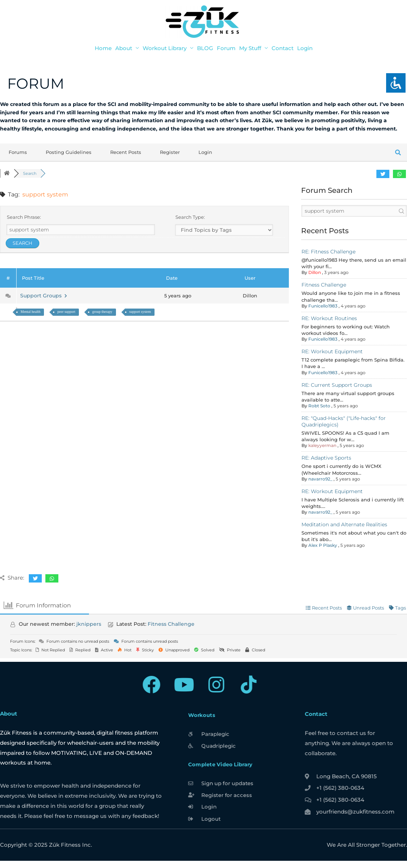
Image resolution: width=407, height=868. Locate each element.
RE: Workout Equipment (332, 351)
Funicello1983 (323, 306)
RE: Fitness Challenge (328, 252)
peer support (66, 312)
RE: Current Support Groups (337, 385)
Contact (283, 48)
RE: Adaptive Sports (326, 458)
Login (305, 48)
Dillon (315, 272)
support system (140, 312)
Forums (18, 152)
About (124, 48)
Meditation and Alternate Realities (344, 524)
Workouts (197, 709)
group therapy (102, 312)
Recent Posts (126, 152)
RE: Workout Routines (329, 318)
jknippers (89, 624)
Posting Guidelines (69, 152)
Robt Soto (319, 406)
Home (103, 48)
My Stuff (250, 48)
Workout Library (165, 48)
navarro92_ (320, 479)
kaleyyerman (322, 445)
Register (170, 152)
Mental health (30, 312)
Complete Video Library (218, 764)
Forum (226, 48)
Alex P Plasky (323, 545)
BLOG (205, 48)
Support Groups (44, 296)
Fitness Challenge (324, 285)
